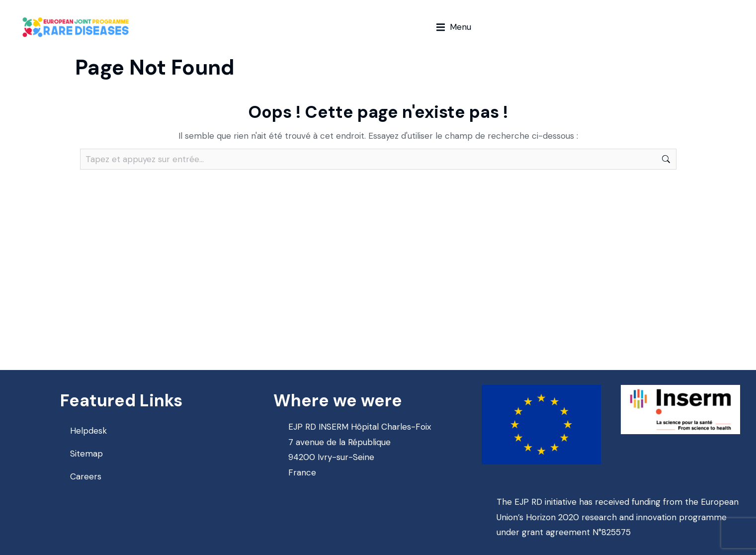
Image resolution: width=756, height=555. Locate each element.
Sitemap (86, 454)
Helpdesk (88, 431)
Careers (86, 476)
